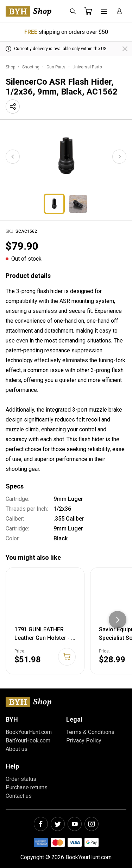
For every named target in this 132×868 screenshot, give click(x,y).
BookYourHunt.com (29, 732)
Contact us (19, 796)
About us (17, 749)
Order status (21, 779)
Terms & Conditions (90, 732)
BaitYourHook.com (28, 740)
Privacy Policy (84, 740)
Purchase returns (27, 787)
